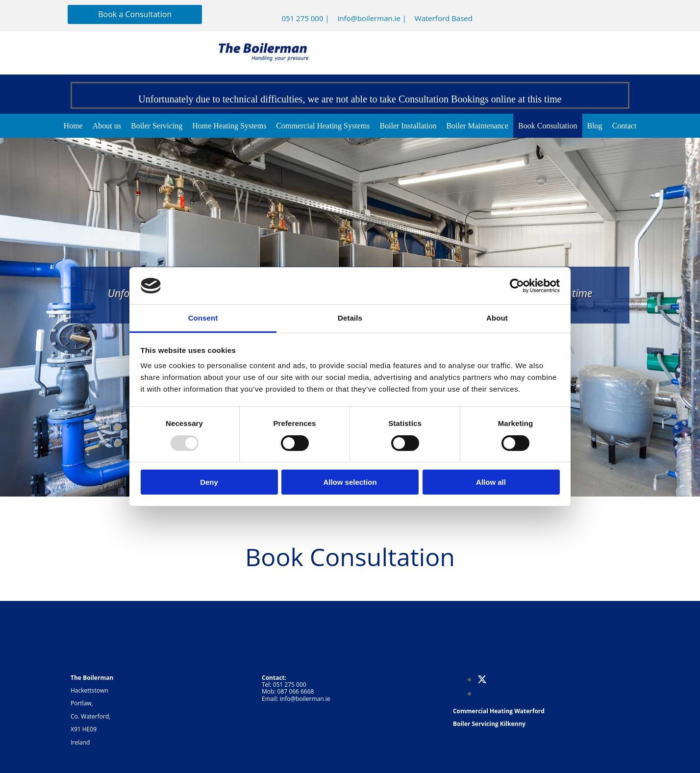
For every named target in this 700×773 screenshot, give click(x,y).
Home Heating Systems (229, 126)
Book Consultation (548, 126)
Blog (595, 126)
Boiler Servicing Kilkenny (489, 724)
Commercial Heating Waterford (499, 711)
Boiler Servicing (157, 126)
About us (107, 126)
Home (73, 126)
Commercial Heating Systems (323, 126)
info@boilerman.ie (369, 18)
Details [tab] (350, 318)
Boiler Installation (408, 126)
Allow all (491, 482)
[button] (135, 14)
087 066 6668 (296, 691)
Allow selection (350, 482)
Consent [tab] (203, 318)
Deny (209, 482)
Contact (625, 126)
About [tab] (497, 318)
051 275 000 (302, 18)
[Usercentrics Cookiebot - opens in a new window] (517, 286)
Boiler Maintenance (477, 126)
